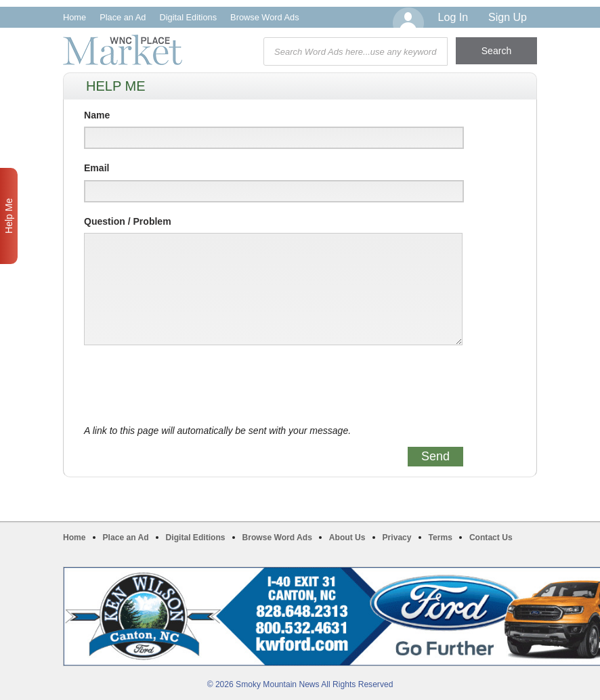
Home (74, 17)
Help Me (9, 216)
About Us (347, 538)
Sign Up (508, 17)
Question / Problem (128, 221)
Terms (441, 538)
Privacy (397, 538)
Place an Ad (123, 17)
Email (97, 168)
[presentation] (187, 385)
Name (97, 115)
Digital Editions (188, 17)
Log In (453, 17)
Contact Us (491, 538)
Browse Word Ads (264, 17)
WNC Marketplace (123, 50)
